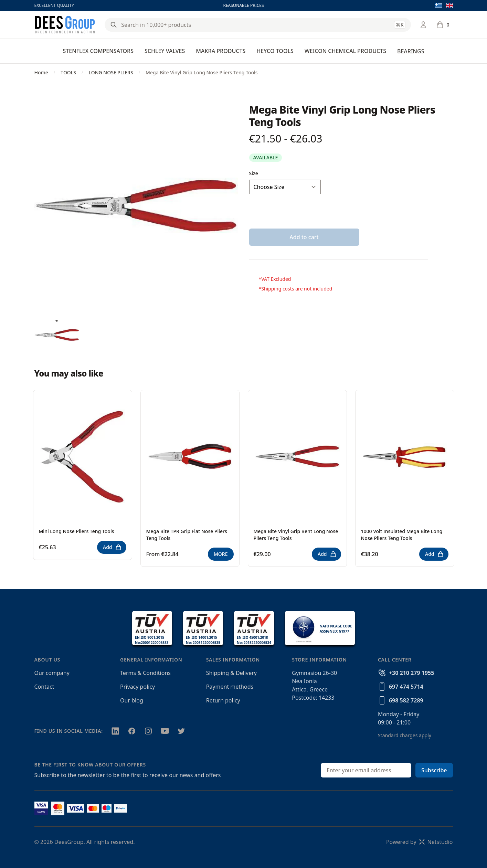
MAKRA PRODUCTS (221, 51)
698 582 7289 (406, 700)
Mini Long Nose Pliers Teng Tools (77, 531)
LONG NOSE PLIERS (111, 72)
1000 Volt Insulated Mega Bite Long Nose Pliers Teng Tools (402, 535)
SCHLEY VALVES (165, 51)
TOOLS (68, 72)
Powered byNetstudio (420, 842)
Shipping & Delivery (231, 673)
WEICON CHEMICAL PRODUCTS (345, 51)
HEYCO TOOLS (275, 51)
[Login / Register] (423, 25)
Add (112, 547)
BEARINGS (411, 51)
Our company (52, 673)
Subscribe (434, 770)
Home (41, 72)
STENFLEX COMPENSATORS (98, 51)
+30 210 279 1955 (411, 673)
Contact (44, 687)
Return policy (223, 700)
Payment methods (230, 687)
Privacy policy (137, 687)
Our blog (132, 700)
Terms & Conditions (145, 673)
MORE (221, 554)
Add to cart (304, 237)
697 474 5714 (406, 687)
